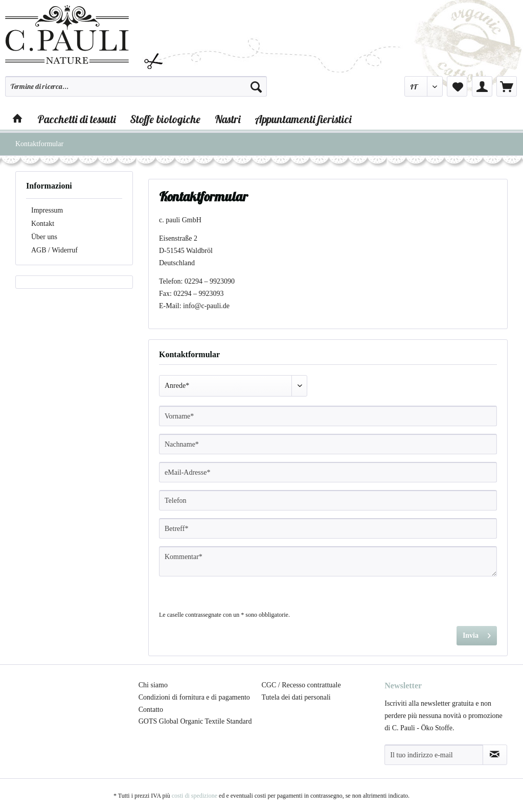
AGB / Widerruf (54, 250)
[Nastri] (228, 119)
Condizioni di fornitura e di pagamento (194, 697)
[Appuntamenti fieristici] (303, 119)
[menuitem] (136, 91)
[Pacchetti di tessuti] (76, 119)
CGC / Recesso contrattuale (301, 685)
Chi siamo (153, 685)
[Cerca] (256, 86)
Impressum (47, 210)
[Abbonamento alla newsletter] (495, 755)
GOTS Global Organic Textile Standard (195, 721)
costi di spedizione (195, 796)
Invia (477, 633)
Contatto (151, 710)
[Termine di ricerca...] (136, 86)
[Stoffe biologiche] (165, 119)
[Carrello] (507, 86)
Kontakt (43, 224)
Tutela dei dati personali (296, 697)
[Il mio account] (482, 86)
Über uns (44, 237)
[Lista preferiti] (457, 86)
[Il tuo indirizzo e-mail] (434, 755)
